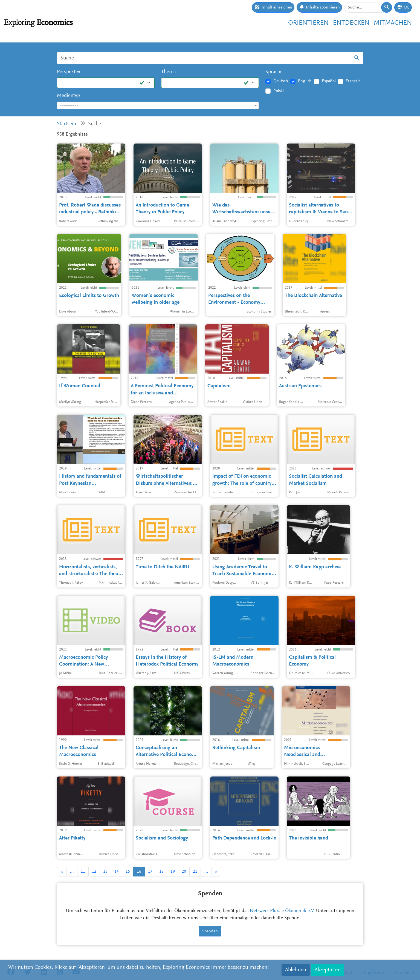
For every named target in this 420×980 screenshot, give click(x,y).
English (305, 81)
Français (353, 81)
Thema (169, 72)
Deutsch (281, 81)
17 (150, 872)
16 (139, 872)
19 (173, 872)
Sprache (274, 72)
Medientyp (68, 96)
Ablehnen (296, 970)
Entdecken (351, 23)
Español (329, 81)
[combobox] (158, 105)
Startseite (67, 124)
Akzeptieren (328, 970)
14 (117, 872)
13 (105, 872)
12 (94, 872)
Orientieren (308, 23)
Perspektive (69, 72)
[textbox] (158, 106)
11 (83, 872)
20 (184, 872)
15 (128, 872)
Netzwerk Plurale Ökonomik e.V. (282, 911)
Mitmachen (393, 23)
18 (161, 872)
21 (195, 872)
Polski (279, 91)
